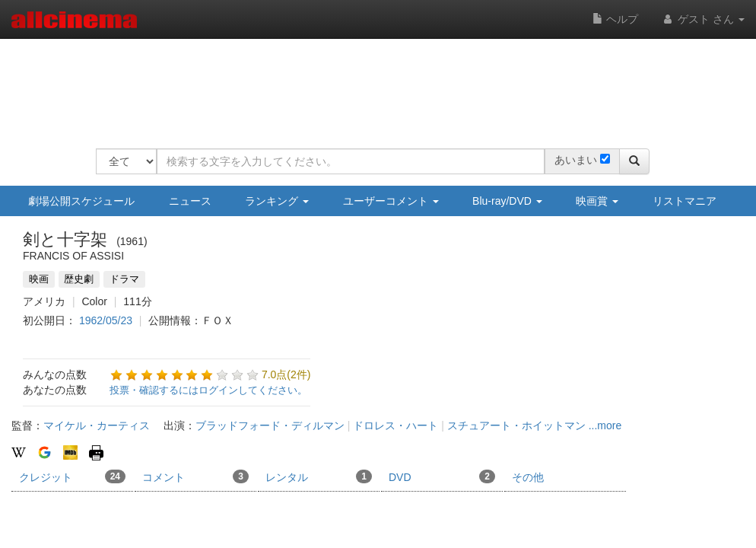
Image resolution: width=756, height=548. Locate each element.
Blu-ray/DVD (507, 201)
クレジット (72, 476)
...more (605, 425)
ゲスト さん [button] (703, 19)
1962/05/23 (106, 320)
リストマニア (685, 201)
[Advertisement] (373, 84)
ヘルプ (615, 19)
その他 (528, 477)
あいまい (576, 160)
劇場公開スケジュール (81, 201)
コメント (195, 476)
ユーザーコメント (391, 201)
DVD (442, 476)
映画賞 (597, 201)
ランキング (277, 201)
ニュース (190, 201)
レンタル (319, 476)
